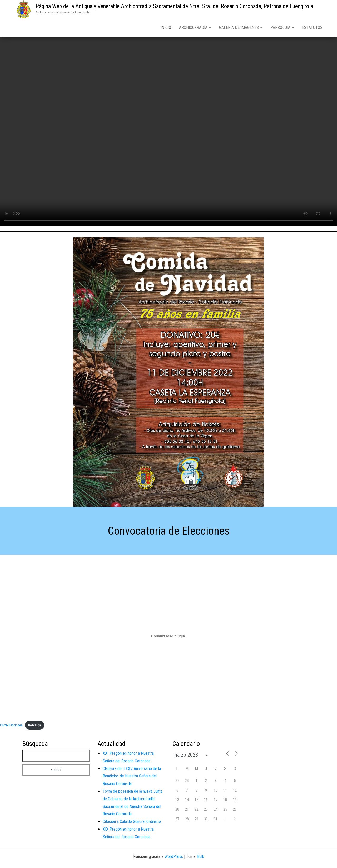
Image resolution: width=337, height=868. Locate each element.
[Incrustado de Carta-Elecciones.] (168, 637)
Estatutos (312, 28)
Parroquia (282, 28)
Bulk (201, 858)
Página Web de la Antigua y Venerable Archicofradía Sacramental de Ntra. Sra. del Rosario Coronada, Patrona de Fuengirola (174, 6)
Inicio (166, 28)
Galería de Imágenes (241, 28)
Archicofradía (195, 28)
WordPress (174, 858)
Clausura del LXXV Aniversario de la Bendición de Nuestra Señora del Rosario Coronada (132, 777)
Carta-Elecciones (11, 726)
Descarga (34, 726)
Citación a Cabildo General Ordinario (132, 823)
